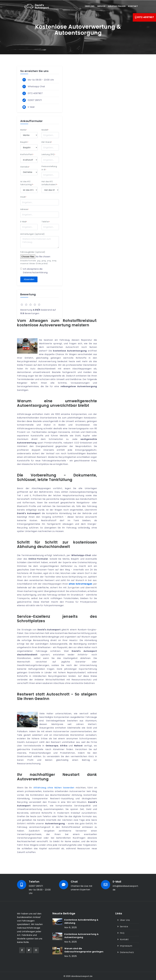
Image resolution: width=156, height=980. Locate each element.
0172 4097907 (144, 17)
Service (101, 6)
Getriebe (25, 167)
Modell (45, 130)
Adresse (25, 209)
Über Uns (125, 920)
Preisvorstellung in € (49, 168)
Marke (24, 130)
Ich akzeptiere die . (35, 271)
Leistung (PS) (48, 155)
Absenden (29, 279)
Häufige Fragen (117, 6)
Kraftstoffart (27, 155)
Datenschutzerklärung (35, 272)
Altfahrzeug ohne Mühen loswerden (54, 787)
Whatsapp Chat (37, 86)
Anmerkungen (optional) (32, 234)
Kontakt (133, 6)
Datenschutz (127, 951)
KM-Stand (47, 142)
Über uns (90, 6)
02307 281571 (35, 100)
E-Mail (31, 107)
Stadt (23, 197)
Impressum (126, 945)
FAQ (122, 932)
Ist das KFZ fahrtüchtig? (27, 183)
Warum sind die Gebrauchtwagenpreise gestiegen (84, 950)
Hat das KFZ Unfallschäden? (49, 183)
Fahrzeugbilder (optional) (33, 252)
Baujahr (24, 142)
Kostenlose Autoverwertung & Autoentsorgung (82, 935)
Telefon (46, 222)
